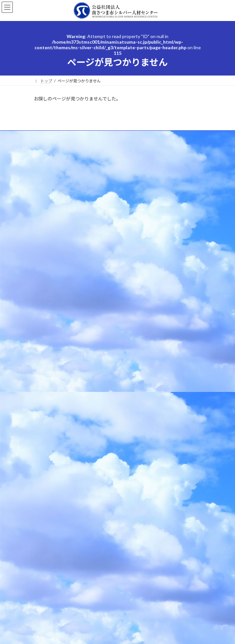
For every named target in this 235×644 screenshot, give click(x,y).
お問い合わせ (50, 442)
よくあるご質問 (48, 136)
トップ (44, 385)
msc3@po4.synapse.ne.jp (123, 358)
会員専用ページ (52, 454)
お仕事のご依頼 (52, 420)
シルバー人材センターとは (61, 397)
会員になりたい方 (53, 408)
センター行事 (46, 149)
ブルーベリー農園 (53, 465)
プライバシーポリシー (53, 161)
